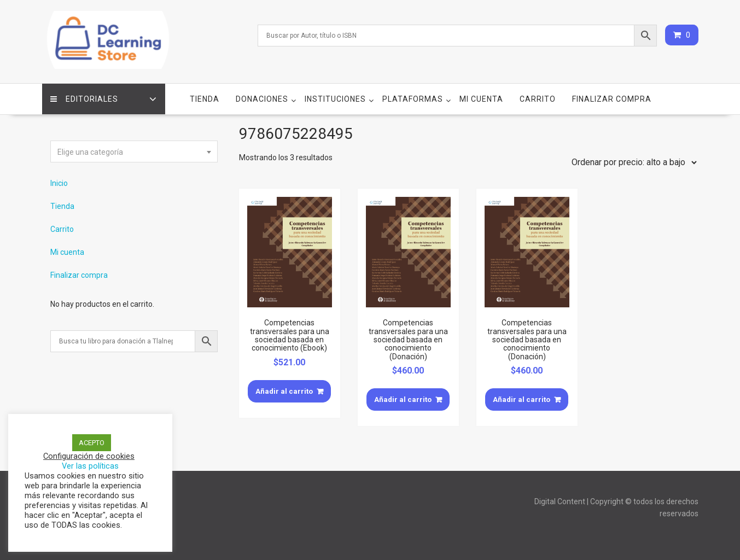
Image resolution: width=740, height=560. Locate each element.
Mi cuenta (481, 99)
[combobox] (134, 151)
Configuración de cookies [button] (89, 456)
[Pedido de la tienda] (632, 162)
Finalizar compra (612, 99)
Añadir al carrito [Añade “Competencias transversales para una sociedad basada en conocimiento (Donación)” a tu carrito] (403, 399)
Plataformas (413, 99)
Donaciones (262, 99)
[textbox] (134, 152)
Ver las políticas (90, 466)
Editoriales (84, 99)
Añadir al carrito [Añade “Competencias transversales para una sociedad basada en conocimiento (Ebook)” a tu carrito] (284, 391)
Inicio (59, 183)
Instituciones (335, 99)
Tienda (205, 99)
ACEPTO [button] (92, 443)
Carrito (538, 99)
